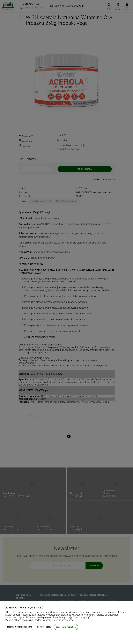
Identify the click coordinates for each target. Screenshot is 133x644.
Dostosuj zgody (44, 627)
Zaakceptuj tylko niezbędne (20, 627)
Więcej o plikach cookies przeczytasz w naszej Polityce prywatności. (40, 620)
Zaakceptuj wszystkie (66, 627)
